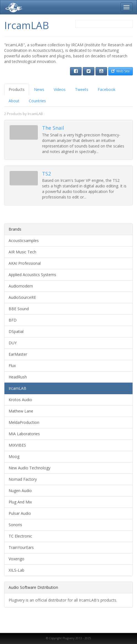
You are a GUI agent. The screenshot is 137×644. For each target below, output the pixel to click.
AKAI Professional (25, 263)
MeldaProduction (24, 422)
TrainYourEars (21, 547)
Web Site (121, 71)
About (14, 101)
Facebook (107, 89)
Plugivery (13, 7)
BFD (13, 320)
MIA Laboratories (24, 434)
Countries (37, 101)
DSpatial (16, 331)
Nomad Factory (23, 479)
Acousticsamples (24, 240)
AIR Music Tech (22, 252)
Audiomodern (21, 286)
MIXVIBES (17, 445)
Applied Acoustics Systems (32, 275)
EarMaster (18, 354)
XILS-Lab (16, 570)
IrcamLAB (17, 388)
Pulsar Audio (20, 513)
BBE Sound (19, 309)
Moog (14, 456)
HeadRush (18, 377)
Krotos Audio (20, 400)
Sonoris (15, 525)
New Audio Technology (29, 468)
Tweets (82, 89)
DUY (13, 343)
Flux (12, 366)
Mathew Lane (21, 411)
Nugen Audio (20, 491)
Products (17, 89)
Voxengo (16, 559)
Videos (60, 89)
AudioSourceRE (22, 297)
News (39, 89)
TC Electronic (20, 536)
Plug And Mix (20, 502)
